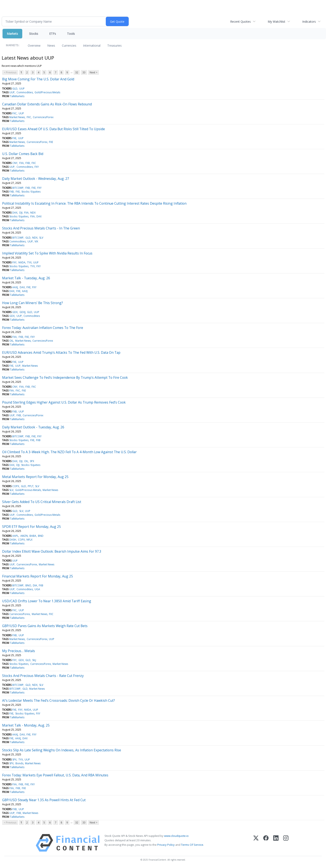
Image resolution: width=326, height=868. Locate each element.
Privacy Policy (166, 845)
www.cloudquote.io (176, 836)
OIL (11, 341)
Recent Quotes (240, 22)
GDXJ (22, 312)
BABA (33, 536)
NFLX (29, 540)
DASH (13, 540)
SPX (32, 461)
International (92, 45)
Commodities (25, 92)
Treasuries (114, 45)
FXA (22, 163)
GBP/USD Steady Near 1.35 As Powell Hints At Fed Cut (44, 800)
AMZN (24, 536)
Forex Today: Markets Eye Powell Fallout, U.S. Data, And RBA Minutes (55, 775)
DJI (21, 213)
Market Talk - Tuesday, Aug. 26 (26, 278)
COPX (16, 486)
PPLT (31, 486)
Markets (12, 34)
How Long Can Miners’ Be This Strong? (33, 303)
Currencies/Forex (43, 117)
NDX (33, 213)
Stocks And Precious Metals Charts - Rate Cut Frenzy (43, 676)
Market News (17, 117)
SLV (41, 238)
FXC (15, 113)
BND (41, 536)
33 (84, 72)
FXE (14, 138)
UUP (22, 89)
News (51, 45)
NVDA (22, 262)
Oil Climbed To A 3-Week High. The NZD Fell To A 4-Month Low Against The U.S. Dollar (69, 452)
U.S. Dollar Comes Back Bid (23, 154)
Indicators (309, 22)
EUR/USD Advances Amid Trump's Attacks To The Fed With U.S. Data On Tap (61, 352)
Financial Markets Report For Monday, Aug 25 (38, 576)
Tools (71, 34)
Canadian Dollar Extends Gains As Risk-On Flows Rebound (47, 104)
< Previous (10, 72)
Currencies (69, 45)
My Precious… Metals (19, 651)
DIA (35, 585)
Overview (34, 45)
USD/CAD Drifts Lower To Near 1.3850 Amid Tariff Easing (47, 601)
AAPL (15, 536)
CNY (15, 163)
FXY (37, 167)
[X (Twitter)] (256, 843)
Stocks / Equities (31, 192)
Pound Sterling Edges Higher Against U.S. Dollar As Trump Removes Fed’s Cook (64, 402)
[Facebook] (266, 843)
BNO (28, 585)
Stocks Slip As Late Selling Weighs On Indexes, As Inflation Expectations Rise (62, 750)
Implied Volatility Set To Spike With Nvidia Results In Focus (47, 253)
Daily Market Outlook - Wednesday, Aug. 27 (36, 179)
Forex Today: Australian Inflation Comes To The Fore (43, 328)
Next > (93, 72)
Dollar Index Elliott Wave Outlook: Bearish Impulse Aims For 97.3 (52, 551)
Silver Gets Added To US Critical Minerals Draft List (42, 502)
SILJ (34, 660)
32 (77, 72)
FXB (28, 163)
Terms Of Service (192, 845)
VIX (36, 241)
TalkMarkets (17, 96)
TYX (29, 262)
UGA (37, 589)
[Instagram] (286, 843)
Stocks (34, 34)
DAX (15, 213)
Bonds (19, 763)
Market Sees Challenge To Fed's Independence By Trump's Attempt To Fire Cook (65, 377)
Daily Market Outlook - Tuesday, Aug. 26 (33, 427)
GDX (15, 312)
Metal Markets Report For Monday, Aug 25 (35, 477)
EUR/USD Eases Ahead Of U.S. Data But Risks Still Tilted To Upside (54, 129)
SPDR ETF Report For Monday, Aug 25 (31, 527)
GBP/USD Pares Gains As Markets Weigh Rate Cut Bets (45, 626)
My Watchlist (277, 22)
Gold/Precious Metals (47, 92)
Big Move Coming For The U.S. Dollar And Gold (38, 79)
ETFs (53, 34)
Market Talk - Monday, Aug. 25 (26, 725)
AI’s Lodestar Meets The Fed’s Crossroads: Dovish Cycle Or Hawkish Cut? (59, 700)
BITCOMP (18, 188)
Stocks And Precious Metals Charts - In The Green (41, 228)
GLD (15, 89)
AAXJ (15, 287)
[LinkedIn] (276, 843)
